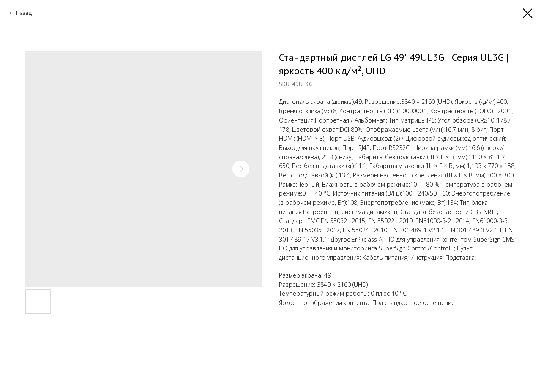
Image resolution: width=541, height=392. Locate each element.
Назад (24, 13)
